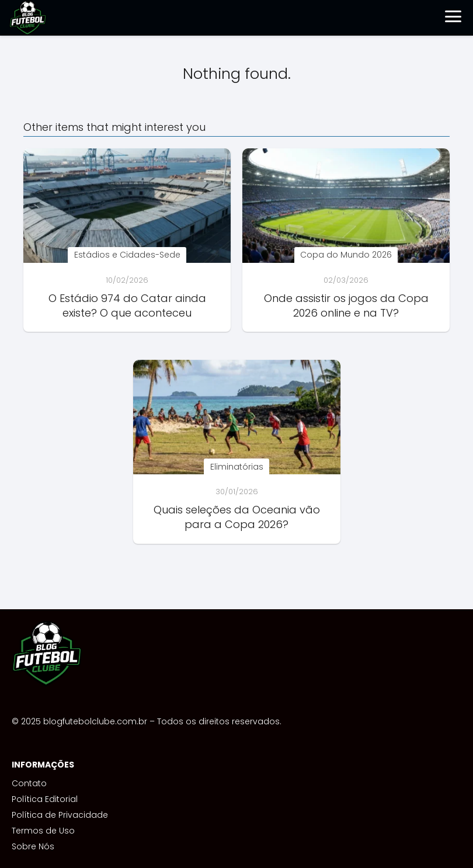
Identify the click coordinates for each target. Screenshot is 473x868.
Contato (29, 783)
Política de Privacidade (60, 815)
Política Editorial (45, 799)
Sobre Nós (33, 846)
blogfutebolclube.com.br (95, 721)
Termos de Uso (43, 831)
